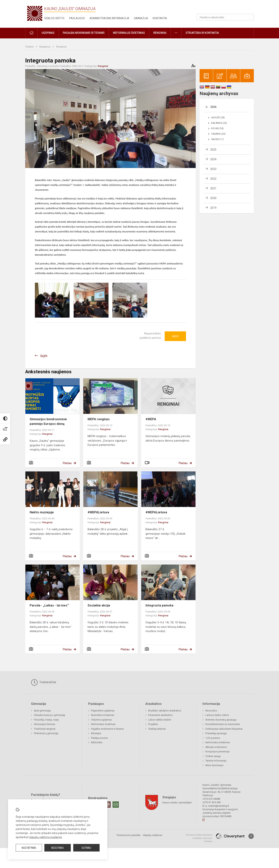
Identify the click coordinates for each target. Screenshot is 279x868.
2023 (213, 169)
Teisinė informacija (216, 761)
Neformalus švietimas (103, 724)
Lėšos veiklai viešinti (160, 720)
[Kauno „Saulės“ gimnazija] (35, 13)
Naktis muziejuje (42, 512)
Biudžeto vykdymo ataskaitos (165, 711)
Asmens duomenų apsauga (221, 720)
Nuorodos (211, 711)
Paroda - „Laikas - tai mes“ (49, 605)
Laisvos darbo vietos (217, 715)
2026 (213, 107)
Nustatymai (29, 848)
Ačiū (175, 336)
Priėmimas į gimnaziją (46, 733)
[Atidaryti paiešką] (250, 17)
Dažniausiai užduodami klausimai (224, 729)
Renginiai (61, 47)
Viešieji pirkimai (157, 729)
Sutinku (86, 848)
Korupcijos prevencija (217, 751)
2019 (213, 208)
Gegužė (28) (218, 118)
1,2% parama (213, 738)
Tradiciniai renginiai (45, 729)
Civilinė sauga (213, 756)
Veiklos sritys (54, 18)
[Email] (116, 805)
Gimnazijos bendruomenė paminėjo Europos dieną (48, 421)
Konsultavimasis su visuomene (223, 724)
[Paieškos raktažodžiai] (225, 17)
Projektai (153, 724)
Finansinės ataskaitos (160, 715)
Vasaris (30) (218, 134)
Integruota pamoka (159, 605)
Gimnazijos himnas (45, 724)
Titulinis (30, 47)
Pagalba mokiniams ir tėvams (107, 729)
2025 (213, 150)
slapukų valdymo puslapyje (46, 837)
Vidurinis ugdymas (101, 720)
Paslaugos (77, 18)
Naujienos (45, 47)
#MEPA (151, 419)
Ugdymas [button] (48, 33)
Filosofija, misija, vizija (46, 720)
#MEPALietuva (98, 512)
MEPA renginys (99, 419)
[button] (227, 8)
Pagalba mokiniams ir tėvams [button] (84, 33)
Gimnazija (141, 18)
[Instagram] (108, 805)
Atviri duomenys (214, 765)
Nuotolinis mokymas (103, 715)
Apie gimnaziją (42, 711)
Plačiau (67, 463)
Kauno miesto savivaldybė (177, 803)
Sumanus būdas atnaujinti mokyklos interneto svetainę (199, 838)
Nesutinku (58, 848)
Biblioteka (97, 742)
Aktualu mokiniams (216, 747)
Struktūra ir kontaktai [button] (202, 33)
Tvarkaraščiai (43, 682)
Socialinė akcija (99, 605)
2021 (213, 188)
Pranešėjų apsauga (216, 733)
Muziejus (96, 733)
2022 (213, 179)
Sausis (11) (217, 139)
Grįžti (44, 356)
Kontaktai (160, 18)
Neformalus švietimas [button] (129, 33)
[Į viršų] (251, 836)
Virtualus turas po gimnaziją (49, 715)
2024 (213, 159)
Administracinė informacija (109, 18)
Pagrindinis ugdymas (103, 711)
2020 (213, 198)
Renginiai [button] (160, 33)
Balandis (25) (219, 123)
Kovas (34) (217, 128)
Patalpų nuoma (99, 738)
